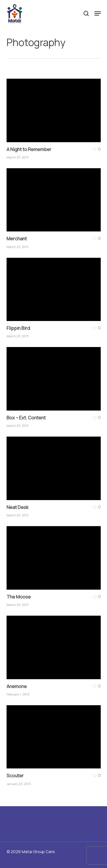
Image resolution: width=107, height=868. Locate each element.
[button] (98, 13)
